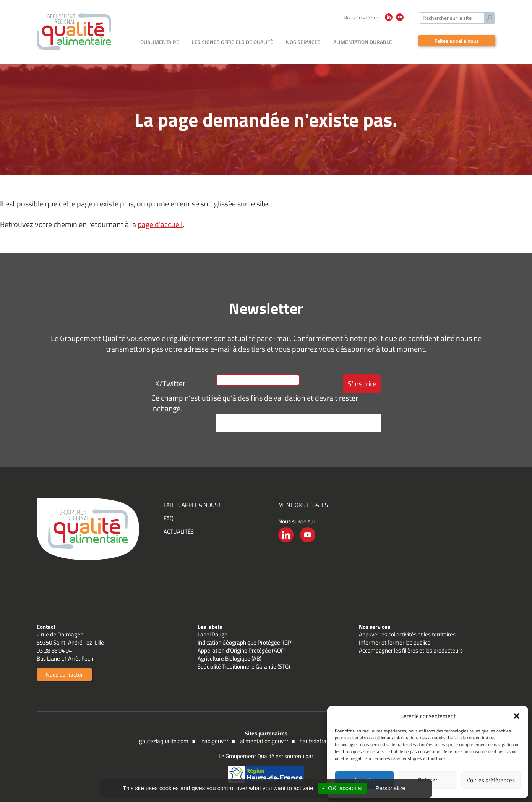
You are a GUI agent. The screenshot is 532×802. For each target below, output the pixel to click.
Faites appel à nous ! (192, 505)
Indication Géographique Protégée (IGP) (245, 642)
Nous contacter (64, 675)
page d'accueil (160, 224)
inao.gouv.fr (214, 741)
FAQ (169, 518)
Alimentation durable (363, 42)
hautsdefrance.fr (320, 741)
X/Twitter (170, 383)
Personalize (391, 788)
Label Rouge (212, 634)
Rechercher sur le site (447, 18)
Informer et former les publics (395, 642)
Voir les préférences (491, 780)
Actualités (179, 532)
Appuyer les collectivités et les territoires (407, 634)
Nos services (303, 42)
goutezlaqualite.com (164, 741)
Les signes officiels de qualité (233, 42)
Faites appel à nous (457, 41)
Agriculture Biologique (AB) (230, 658)
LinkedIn (389, 21)
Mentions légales (303, 505)
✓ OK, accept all (343, 788)
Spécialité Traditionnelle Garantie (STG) (244, 666)
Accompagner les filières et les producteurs (411, 650)
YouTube (400, 21)
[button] (517, 716)
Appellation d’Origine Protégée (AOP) (242, 650)
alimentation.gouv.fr (264, 741)
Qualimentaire (160, 42)
